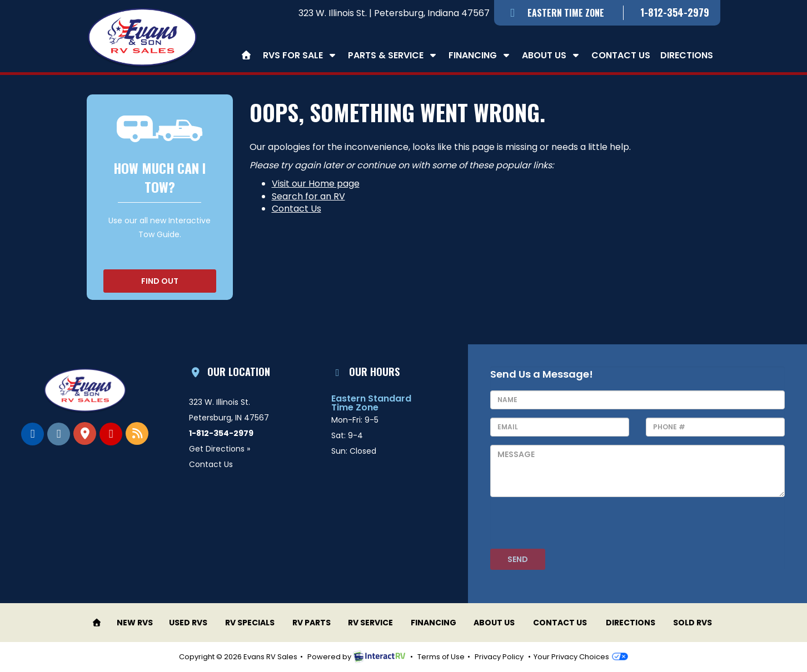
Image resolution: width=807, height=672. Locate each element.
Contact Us (621, 55)
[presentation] (575, 527)
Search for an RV (308, 196)
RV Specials (250, 623)
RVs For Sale (300, 55)
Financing (480, 55)
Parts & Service (393, 55)
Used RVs (188, 623)
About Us (552, 55)
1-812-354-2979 (675, 12)
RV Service (370, 623)
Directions (687, 55)
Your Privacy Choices (581, 657)
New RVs (135, 623)
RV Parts (312, 623)
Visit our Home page (316, 184)
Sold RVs (693, 623)
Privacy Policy (499, 657)
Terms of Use (441, 657)
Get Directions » (220, 449)
